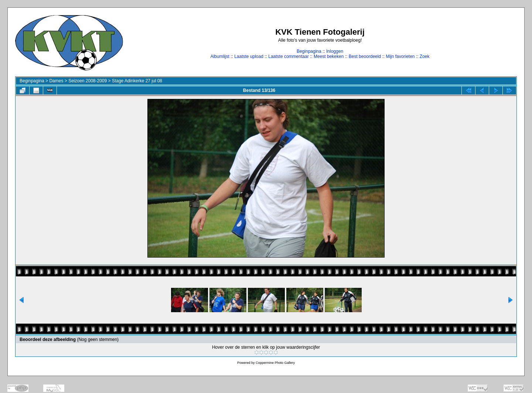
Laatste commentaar (288, 56)
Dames (56, 81)
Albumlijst (220, 56)
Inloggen (335, 51)
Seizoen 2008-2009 (88, 81)
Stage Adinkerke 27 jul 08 (137, 81)
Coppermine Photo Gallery (275, 363)
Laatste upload (249, 56)
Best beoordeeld (365, 56)
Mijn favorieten (400, 56)
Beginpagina (309, 51)
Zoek (425, 56)
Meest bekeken (329, 56)
